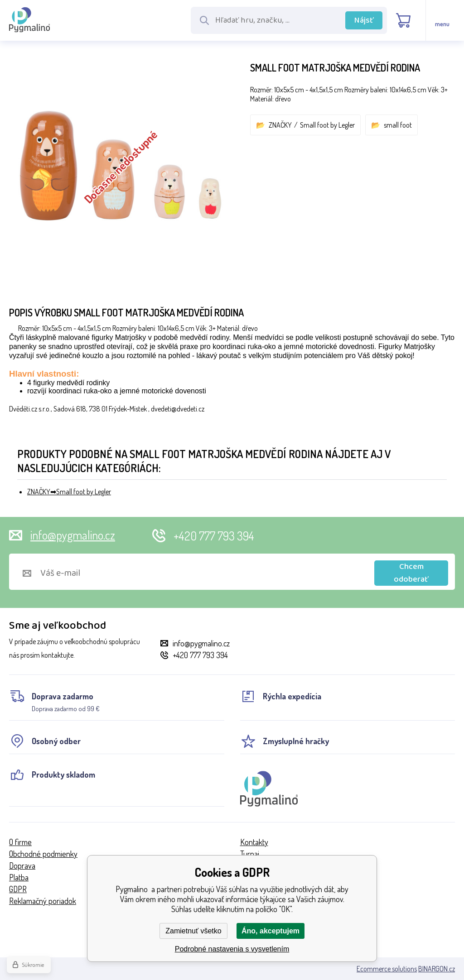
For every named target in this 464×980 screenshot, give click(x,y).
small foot (398, 125)
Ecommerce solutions (387, 969)
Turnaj (250, 854)
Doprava (22, 865)
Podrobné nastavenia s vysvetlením (232, 949)
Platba (19, 877)
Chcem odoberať (411, 573)
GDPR (18, 889)
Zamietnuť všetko (193, 931)
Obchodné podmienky (43, 854)
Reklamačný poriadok (43, 901)
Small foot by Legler (327, 125)
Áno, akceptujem (271, 931)
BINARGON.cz (437, 969)
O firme (20, 842)
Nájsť (364, 20)
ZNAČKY (280, 125)
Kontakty (254, 842)
